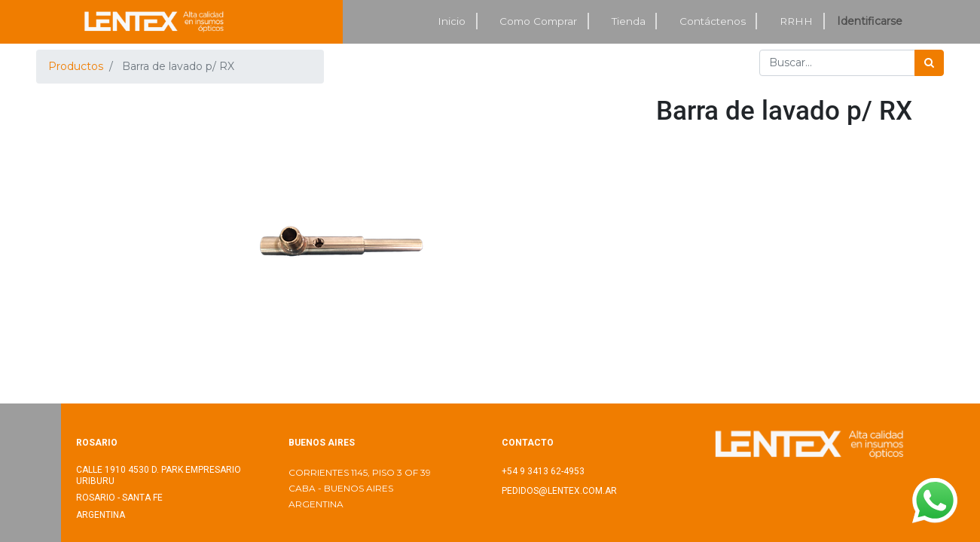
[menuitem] (453, 21)
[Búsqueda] (929, 63)
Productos (76, 66)
